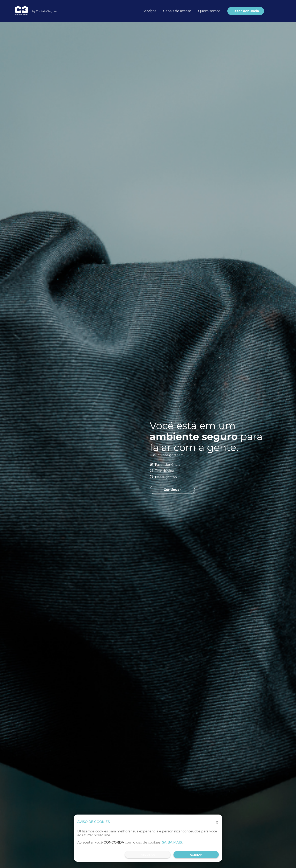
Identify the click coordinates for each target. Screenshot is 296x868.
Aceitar (196, 855)
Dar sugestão (166, 477)
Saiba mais (172, 842)
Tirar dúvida (165, 471)
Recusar (147, 855)
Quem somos (209, 11)
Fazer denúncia (168, 465)
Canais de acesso (177, 11)
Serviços (149, 11)
